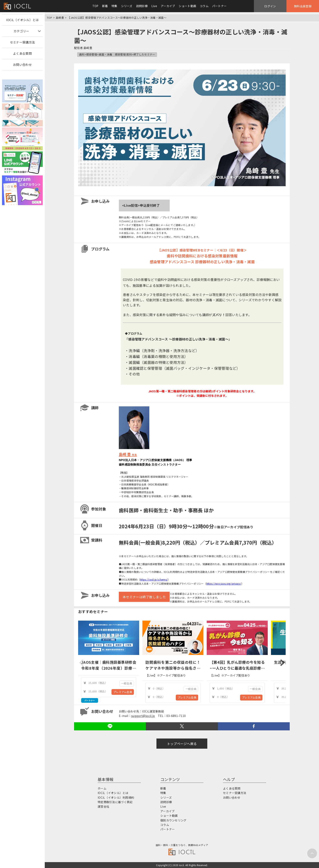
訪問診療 (142, 6)
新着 (105, 6)
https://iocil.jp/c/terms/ (154, 579)
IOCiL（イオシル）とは (22, 20)
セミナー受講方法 (22, 42)
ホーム (102, 788)
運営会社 (103, 806)
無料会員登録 (303, 6)
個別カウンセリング (173, 820)
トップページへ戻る (182, 744)
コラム (204, 6)
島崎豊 (60, 18)
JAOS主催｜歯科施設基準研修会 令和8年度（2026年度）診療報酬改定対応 (110, 668)
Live (154, 6)
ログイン (270, 6)
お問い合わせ (22, 65)
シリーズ (127, 6)
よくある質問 (22, 53)
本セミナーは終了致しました (144, 597)
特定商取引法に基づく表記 (115, 802)
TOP (95, 6)
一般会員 (127, 683)
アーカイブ (168, 6)
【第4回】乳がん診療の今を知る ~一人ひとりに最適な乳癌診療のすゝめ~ (237, 668)
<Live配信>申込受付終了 (141, 205)
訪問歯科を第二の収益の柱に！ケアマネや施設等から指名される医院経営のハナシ (173, 668)
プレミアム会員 (123, 692)
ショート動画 (187, 6)
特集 (114, 6)
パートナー (219, 6)
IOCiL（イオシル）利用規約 (116, 797)
